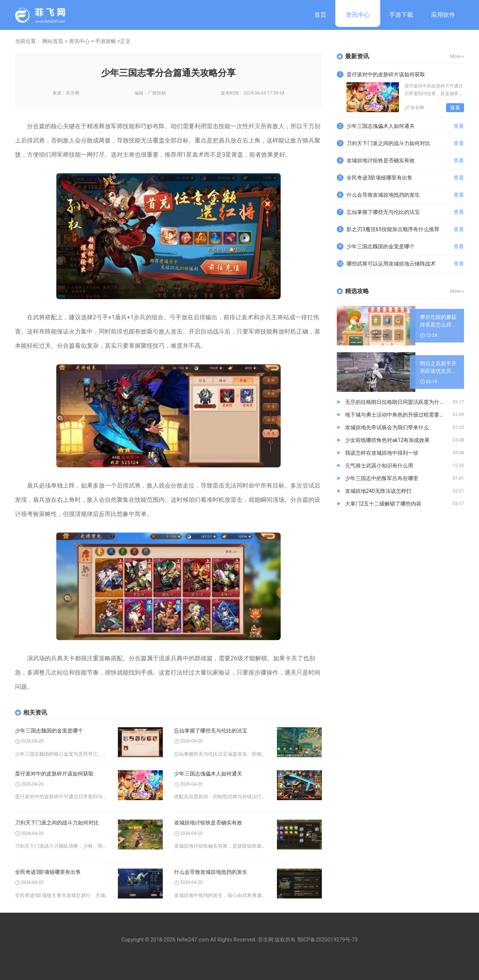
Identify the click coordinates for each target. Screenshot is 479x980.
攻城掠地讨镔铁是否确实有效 (208, 823)
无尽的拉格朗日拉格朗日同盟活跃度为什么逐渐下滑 (399, 402)
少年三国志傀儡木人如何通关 (208, 774)
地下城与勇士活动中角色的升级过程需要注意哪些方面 (399, 415)
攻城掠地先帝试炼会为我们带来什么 (387, 427)
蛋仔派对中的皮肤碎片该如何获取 (54, 774)
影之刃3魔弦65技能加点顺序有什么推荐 (393, 229)
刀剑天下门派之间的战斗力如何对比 (57, 823)
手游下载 (401, 15)
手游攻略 (106, 41)
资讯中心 (358, 15)
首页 (320, 15)
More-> (457, 56)
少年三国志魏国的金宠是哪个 (49, 731)
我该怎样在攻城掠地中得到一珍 (382, 453)
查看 (455, 108)
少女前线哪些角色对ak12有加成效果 (387, 440)
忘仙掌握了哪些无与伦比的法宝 (211, 731)
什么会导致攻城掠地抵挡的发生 (211, 872)
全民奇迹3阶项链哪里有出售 (48, 872)
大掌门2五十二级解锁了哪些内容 (383, 504)
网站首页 (53, 41)
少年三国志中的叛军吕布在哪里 (382, 478)
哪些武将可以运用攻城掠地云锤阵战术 (391, 264)
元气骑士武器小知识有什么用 (379, 466)
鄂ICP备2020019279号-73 (327, 940)
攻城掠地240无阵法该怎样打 (378, 491)
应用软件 (443, 15)
